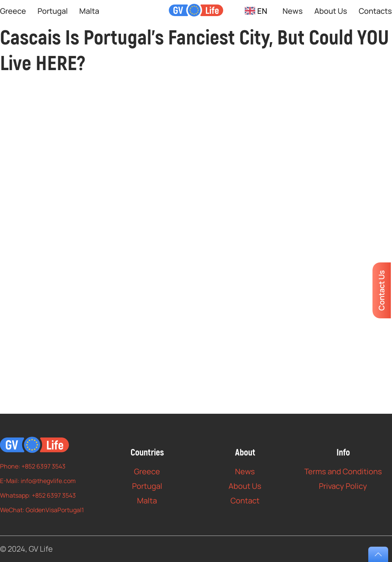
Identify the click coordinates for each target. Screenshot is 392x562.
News (293, 11)
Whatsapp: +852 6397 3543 (38, 495)
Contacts (375, 11)
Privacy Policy (343, 486)
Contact (245, 501)
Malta (89, 11)
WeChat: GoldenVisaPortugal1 (42, 510)
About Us (331, 11)
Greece (13, 11)
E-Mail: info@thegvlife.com (38, 481)
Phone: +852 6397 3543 (33, 466)
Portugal (53, 11)
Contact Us (381, 290)
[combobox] (256, 11)
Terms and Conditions (343, 471)
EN (256, 11)
